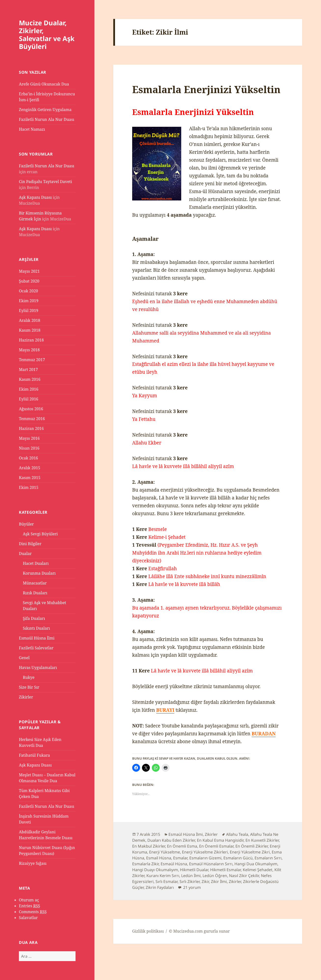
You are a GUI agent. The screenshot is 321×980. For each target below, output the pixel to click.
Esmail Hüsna (159, 858)
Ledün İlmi (191, 876)
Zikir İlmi (219, 881)
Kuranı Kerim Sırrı (163, 876)
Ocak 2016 (28, 458)
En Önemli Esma (182, 846)
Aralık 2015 (30, 468)
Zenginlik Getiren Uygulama (45, 110)
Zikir (205, 881)
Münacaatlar (35, 583)
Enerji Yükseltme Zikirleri (205, 852)
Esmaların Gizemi (205, 858)
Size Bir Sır (29, 687)
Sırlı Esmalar (167, 881)
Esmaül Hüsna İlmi (37, 638)
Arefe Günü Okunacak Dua (44, 84)
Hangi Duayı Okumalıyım (155, 870)
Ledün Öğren (215, 876)
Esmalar (180, 858)
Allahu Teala (237, 834)
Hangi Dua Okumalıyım (256, 864)
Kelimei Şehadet (258, 870)
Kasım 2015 (30, 478)
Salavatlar (28, 918)
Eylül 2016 (29, 399)
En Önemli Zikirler (252, 846)
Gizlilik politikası (148, 931)
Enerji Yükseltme (165, 852)
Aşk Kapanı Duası (35, 197)
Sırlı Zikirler (190, 881)
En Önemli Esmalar (216, 846)
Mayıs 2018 (29, 350)
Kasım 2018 (30, 330)
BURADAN (264, 734)
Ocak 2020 (28, 291)
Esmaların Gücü (238, 858)
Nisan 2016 (29, 448)
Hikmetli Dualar (194, 870)
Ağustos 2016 (31, 409)
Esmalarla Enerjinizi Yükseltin (206, 89)
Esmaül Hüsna (174, 864)
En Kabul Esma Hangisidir (220, 840)
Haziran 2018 (31, 340)
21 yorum (192, 887)
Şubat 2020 (29, 281)
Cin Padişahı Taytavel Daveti (45, 182)
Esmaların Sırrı (268, 858)
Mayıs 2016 (29, 438)
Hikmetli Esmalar (225, 870)
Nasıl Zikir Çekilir (244, 876)
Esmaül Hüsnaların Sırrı (211, 864)
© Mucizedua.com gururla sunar (199, 931)
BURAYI (165, 710)
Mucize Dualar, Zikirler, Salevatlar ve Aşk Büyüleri (47, 35)
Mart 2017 (28, 369)
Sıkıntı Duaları (36, 628)
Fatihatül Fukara (34, 755)
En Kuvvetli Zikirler (262, 840)
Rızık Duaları (35, 593)
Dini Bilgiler (30, 544)
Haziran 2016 (31, 428)
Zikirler (26, 697)
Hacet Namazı (32, 129)
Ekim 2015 (29, 487)
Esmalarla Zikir (145, 864)
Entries (29, 906)
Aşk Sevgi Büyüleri (40, 534)
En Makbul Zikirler (149, 846)
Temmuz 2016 (32, 419)
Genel (24, 658)
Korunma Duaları (39, 573)
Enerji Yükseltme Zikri (250, 852)
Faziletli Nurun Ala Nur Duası (47, 119)
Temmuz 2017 (32, 360)
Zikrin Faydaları (160, 887)
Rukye (29, 677)
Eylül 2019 (29, 311)
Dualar (25, 554)
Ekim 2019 (29, 301)
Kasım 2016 (30, 379)
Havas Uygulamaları (38, 668)
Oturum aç (29, 900)
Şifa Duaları (34, 618)
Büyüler (26, 524)
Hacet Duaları (36, 563)
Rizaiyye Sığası (33, 863)
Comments (33, 912)
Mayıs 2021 (29, 271)
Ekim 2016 (29, 389)
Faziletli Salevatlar (36, 648)
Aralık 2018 (30, 320)
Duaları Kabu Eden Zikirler (171, 840)
